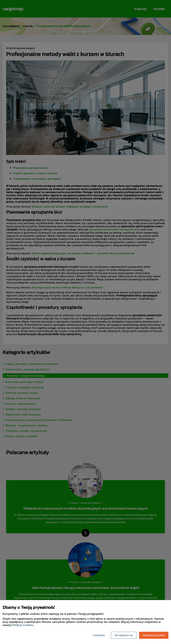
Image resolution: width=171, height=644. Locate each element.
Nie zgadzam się (124, 635)
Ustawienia (99, 635)
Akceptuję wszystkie (154, 635)
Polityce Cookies (22, 625)
